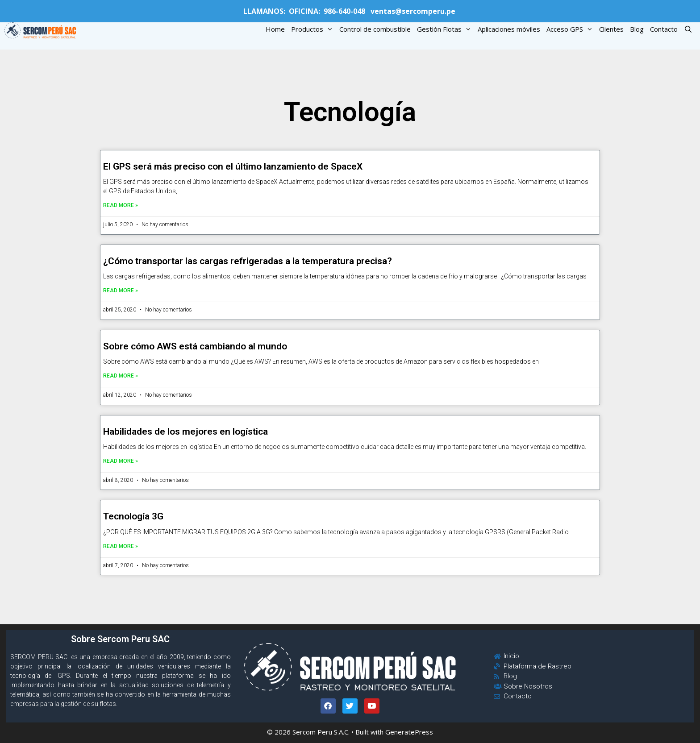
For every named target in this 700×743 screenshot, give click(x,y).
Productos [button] (314, 29)
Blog (637, 29)
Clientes (611, 29)
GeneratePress (409, 732)
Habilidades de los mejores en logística (185, 432)
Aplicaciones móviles (509, 29)
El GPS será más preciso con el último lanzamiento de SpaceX (233, 166)
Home (275, 29)
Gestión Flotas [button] (446, 29)
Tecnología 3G (133, 516)
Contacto (664, 29)
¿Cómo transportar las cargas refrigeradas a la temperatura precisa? (248, 261)
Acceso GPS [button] (571, 29)
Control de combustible (375, 29)
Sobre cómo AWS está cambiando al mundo (195, 346)
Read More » (121, 205)
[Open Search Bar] (688, 29)
